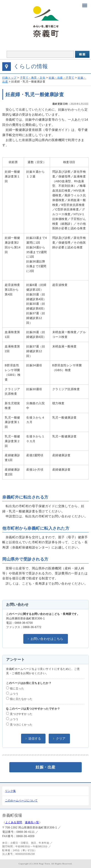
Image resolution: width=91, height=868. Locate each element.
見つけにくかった (19, 724)
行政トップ (9, 78)
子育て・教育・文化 (33, 78)
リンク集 (10, 791)
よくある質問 (14, 822)
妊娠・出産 (45, 767)
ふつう (12, 693)
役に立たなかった (19, 699)
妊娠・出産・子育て (61, 78)
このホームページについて (21, 801)
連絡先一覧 (32, 822)
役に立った (15, 688)
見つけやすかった (19, 714)
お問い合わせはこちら (47, 639)
